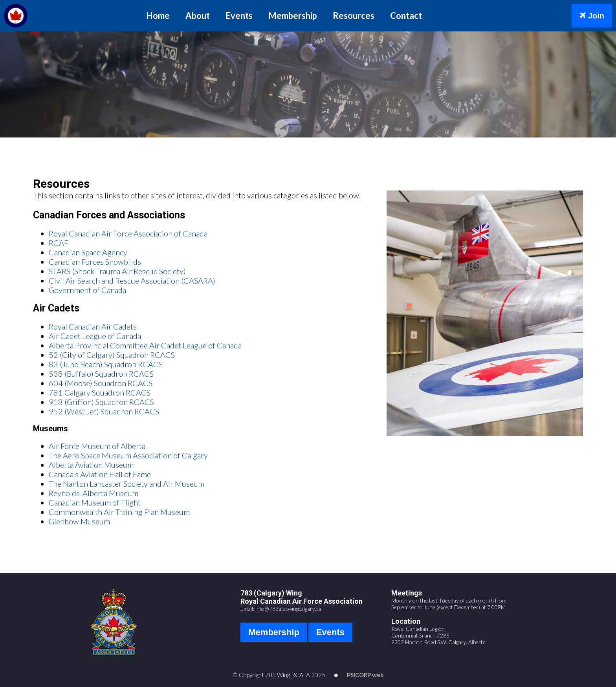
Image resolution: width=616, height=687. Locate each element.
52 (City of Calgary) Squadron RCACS (112, 355)
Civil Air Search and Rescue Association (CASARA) (132, 280)
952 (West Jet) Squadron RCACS (104, 411)
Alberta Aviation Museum (91, 465)
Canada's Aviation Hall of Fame (100, 474)
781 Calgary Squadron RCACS (100, 392)
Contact (406, 16)
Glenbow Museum (79, 521)
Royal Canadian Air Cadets (93, 326)
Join (592, 16)
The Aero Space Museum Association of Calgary (128, 455)
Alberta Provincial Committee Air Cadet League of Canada (145, 345)
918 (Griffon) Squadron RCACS (101, 402)
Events (239, 16)
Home (158, 16)
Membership (293, 16)
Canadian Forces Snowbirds (95, 262)
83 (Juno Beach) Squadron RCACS (106, 364)
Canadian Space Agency (88, 252)
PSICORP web (365, 675)
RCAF (59, 243)
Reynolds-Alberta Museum (93, 493)
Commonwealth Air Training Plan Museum (119, 512)
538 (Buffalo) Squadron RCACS (101, 374)
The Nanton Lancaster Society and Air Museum (126, 484)
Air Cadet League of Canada (95, 336)
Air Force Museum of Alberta (97, 446)
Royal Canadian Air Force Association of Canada (128, 233)
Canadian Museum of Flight (95, 502)
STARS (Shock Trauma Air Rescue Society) (117, 271)
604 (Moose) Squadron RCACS (101, 383)
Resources (354, 16)
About (198, 16)
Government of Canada (87, 290)
